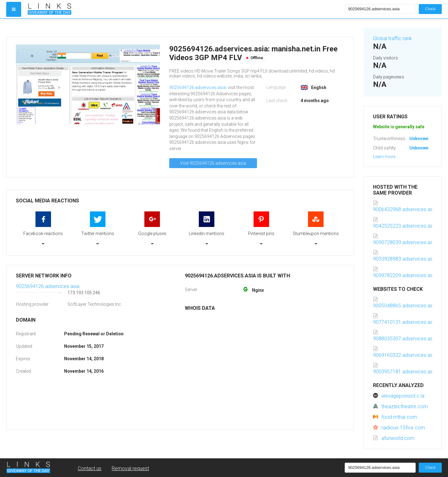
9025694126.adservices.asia (198, 87)
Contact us (90, 468)
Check (430, 9)
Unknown (419, 139)
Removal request (130, 468)
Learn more (384, 157)
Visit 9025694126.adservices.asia (213, 163)
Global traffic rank (392, 38)
